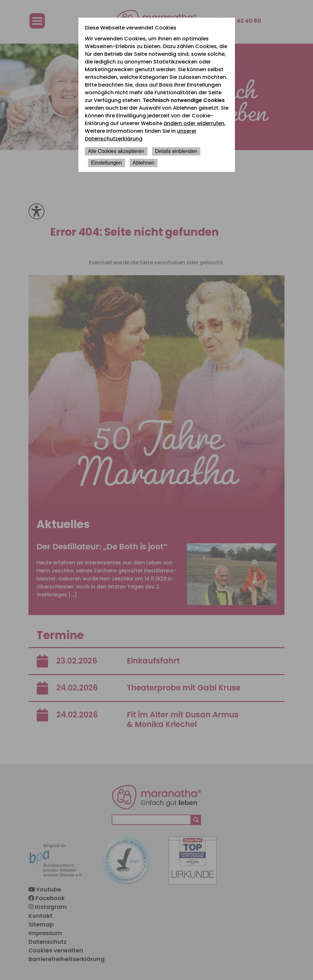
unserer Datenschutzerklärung (141, 135)
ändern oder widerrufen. (195, 123)
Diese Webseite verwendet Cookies (131, 28)
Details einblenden (176, 151)
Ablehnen (144, 163)
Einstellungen (107, 163)
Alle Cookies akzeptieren (116, 151)
